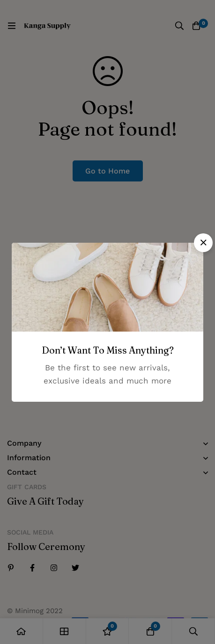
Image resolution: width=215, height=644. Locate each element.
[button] (203, 243)
